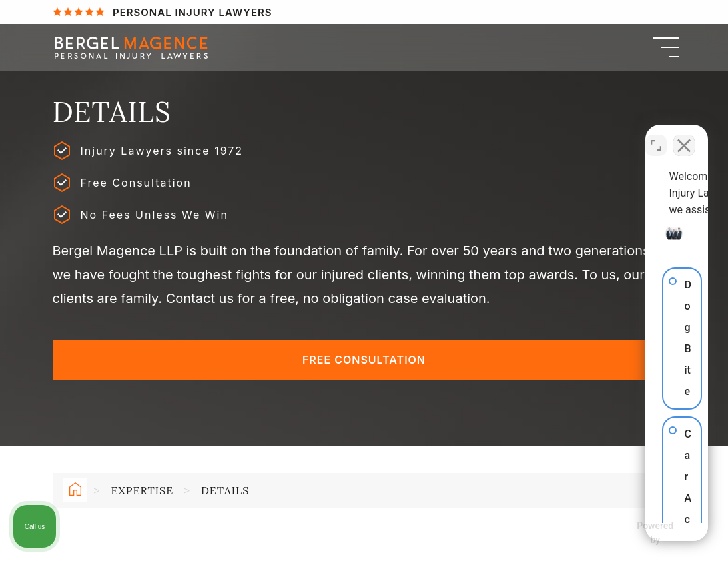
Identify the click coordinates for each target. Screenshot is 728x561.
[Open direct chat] (656, 135)
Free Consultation (364, 360)
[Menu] (666, 47)
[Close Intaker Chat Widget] (684, 135)
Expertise (143, 490)
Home (73, 492)
